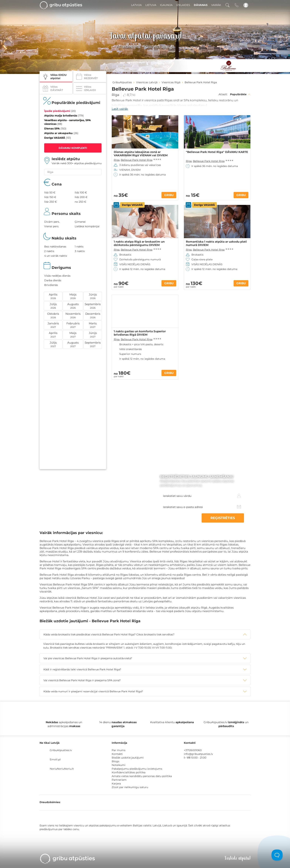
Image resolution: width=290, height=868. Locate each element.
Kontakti (117, 754)
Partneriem (119, 780)
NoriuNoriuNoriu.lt (62, 769)
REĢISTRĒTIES (226, 518)
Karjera (116, 783)
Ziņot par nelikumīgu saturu (130, 787)
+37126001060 (193, 750)
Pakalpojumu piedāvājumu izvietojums (137, 769)
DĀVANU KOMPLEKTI (73, 148)
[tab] (145, 634)
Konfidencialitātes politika (129, 772)
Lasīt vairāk (120, 109)
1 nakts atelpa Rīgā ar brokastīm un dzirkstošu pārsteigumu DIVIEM (139, 243)
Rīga (116, 95)
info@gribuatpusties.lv (198, 754)
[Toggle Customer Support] (277, 855)
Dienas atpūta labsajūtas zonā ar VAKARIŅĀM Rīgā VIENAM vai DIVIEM (141, 154)
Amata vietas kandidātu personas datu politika (142, 776)
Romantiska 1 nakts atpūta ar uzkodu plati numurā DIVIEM (216, 243)
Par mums (119, 750)
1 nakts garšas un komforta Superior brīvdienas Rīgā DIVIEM (140, 333)
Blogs (116, 761)
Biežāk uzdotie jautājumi (128, 758)
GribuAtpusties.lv (61, 750)
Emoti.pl (55, 759)
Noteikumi (119, 765)
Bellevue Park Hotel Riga (137, 160)
